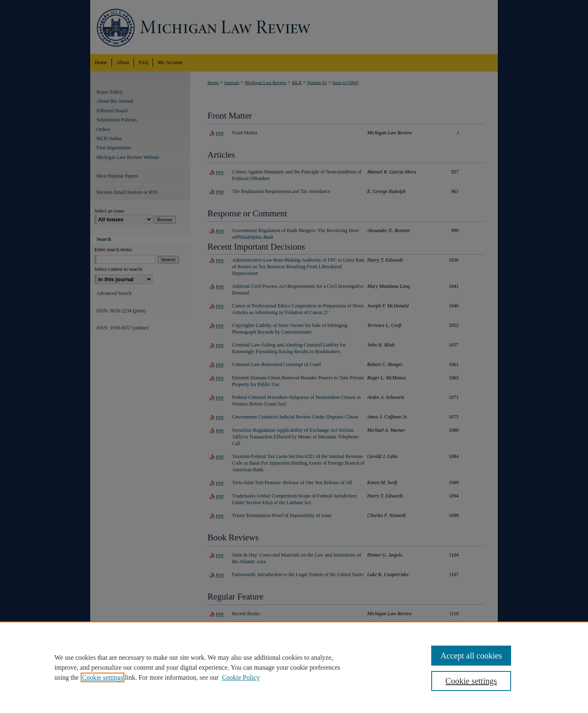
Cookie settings (103, 677)
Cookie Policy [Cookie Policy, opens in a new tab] (241, 677)
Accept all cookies (471, 656)
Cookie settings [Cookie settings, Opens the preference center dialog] (471, 681)
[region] (294, 667)
